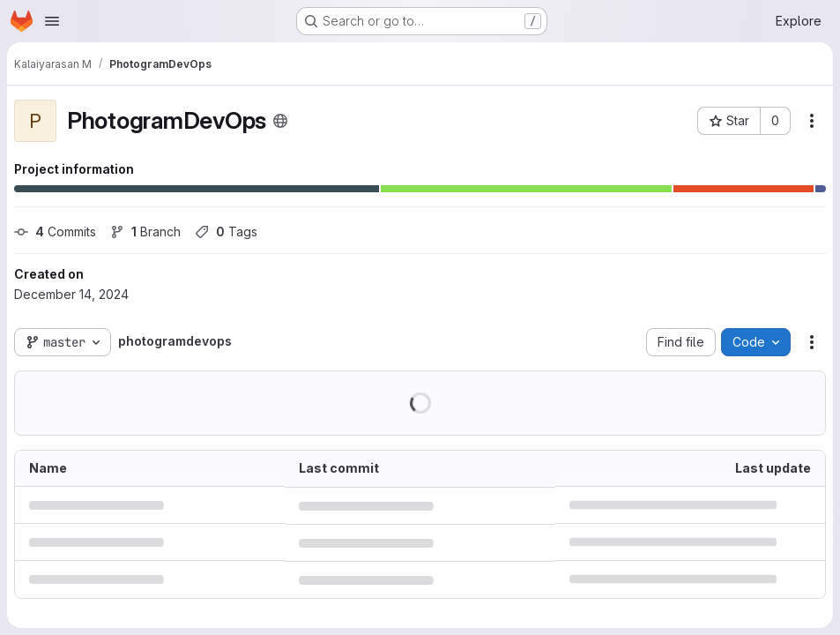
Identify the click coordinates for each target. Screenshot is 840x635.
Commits (55, 232)
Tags (226, 232)
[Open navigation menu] (52, 21)
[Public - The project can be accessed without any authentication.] (280, 121)
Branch (145, 232)
